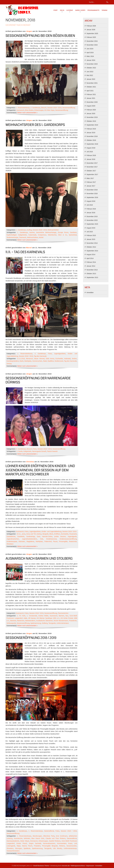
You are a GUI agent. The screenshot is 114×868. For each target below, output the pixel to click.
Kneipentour (42, 235)
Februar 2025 (91, 37)
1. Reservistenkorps (23, 108)
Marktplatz (28, 361)
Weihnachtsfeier (53, 230)
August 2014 (91, 254)
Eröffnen (57, 534)
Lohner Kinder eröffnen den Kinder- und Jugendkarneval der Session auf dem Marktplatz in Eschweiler (40, 470)
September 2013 (92, 277)
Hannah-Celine (47, 536)
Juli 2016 (90, 205)
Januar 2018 (91, 159)
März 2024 (90, 56)
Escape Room (63, 232)
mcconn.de (66, 866)
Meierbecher (52, 235)
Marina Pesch (27, 846)
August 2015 (91, 228)
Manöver (13, 621)
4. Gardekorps (35, 108)
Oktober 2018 (91, 140)
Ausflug (29, 230)
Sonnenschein (37, 361)
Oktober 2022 (91, 68)
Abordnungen (37, 836)
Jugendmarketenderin (29, 539)
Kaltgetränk (27, 451)
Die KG (62, 10)
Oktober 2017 (91, 171)
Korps (70, 843)
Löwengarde (11, 846)
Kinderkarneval (51, 539)
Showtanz (10, 544)
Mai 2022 (90, 75)
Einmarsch (34, 841)
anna (24, 534)
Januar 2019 (91, 133)
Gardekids (21, 536)
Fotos (50, 354)
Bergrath (45, 534)
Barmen (61, 616)
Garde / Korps (80, 10)
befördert (27, 838)
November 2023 (92, 64)
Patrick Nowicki (52, 451)
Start (56, 10)
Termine (104, 10)
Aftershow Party (49, 836)
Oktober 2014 (91, 247)
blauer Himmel (39, 359)
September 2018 (92, 144)
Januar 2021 (91, 98)
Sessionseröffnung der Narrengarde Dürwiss (38, 380)
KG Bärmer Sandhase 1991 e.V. (48, 618)
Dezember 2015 (92, 216)
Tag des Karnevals (40, 356)
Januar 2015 (91, 239)
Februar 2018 (91, 155)
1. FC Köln (21, 616)
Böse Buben (29, 110)
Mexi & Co (63, 235)
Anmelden (90, 293)
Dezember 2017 (92, 163)
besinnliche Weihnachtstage (46, 232)
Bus (67, 616)
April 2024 (90, 53)
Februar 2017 (91, 182)
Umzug (9, 364)
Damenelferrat (49, 831)
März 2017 (90, 178)
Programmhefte (93, 10)
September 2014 (92, 251)
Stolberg (45, 623)
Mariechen (21, 621)
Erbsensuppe (39, 110)
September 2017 (92, 174)
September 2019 (92, 125)
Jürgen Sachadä (35, 843)
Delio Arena (50, 359)
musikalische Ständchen (44, 621)
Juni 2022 (90, 72)
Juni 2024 (90, 49)
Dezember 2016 (92, 190)
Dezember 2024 (92, 41)
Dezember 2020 (92, 102)
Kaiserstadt (32, 235)
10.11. (19, 534)
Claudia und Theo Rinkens (56, 838)
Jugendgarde (72, 536)
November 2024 (92, 45)
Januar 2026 (91, 30)
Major (19, 846)
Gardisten (73, 232)
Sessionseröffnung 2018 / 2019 (31, 638)
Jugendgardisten (60, 354)
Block (51, 534)
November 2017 (92, 167)
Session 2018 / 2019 (54, 108)
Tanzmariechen (63, 613)
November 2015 (92, 220)
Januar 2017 (91, 186)
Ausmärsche (18, 838)
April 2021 (90, 91)
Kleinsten (22, 541)
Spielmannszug (36, 623)
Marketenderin (30, 621)
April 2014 (90, 258)
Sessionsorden (72, 846)
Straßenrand (59, 361)
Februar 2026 (91, 26)
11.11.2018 (21, 359)
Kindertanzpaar (12, 541)
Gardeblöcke (11, 536)
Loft (75, 843)
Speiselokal (73, 235)
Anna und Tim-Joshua (34, 534)
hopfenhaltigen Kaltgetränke (17, 235)
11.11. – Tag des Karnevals (25, 252)
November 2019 (92, 117)
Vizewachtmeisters (13, 851)
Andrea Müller (43, 616)
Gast (39, 536)
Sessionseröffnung (69, 108)
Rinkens (62, 846)
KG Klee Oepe (49, 110)
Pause (55, 541)
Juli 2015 (90, 232)
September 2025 (92, 33)
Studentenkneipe (12, 237)
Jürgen (29, 31)
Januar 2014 (91, 266)
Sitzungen (18, 848)
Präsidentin (73, 621)
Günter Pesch (22, 843)
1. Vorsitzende (32, 616)
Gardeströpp (31, 536)
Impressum (90, 866)
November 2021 (92, 83)
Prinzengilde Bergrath (50, 846)
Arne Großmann (62, 836)
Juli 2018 (90, 152)
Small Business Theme (41, 866)
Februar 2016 (91, 209)
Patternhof (48, 541)
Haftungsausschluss (78, 866)
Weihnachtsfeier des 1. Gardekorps (35, 125)
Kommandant (62, 843)
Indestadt (67, 359)
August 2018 (91, 148)
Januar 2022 (91, 79)
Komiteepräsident (13, 361)
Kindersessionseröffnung (68, 539)
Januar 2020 (91, 114)
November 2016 (92, 194)
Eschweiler (59, 359)
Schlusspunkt (11, 623)
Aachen (32, 232)
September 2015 (92, 224)
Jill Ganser (32, 618)
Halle (25, 618)
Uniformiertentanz (63, 623)
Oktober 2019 (91, 121)
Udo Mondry (57, 848)
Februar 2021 (91, 94)
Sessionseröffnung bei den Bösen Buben (40, 36)
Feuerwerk (73, 534)
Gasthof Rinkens (55, 841)
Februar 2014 (91, 262)
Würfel (41, 237)
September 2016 (92, 197)
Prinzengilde (63, 541)
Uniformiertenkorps (70, 848)
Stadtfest (51, 361)
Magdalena (30, 541)
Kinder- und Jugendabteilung (52, 531)
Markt (22, 361)
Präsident (37, 846)
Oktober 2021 (91, 87)
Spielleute (27, 848)
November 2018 (92, 136)
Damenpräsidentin (13, 841)
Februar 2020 (91, 110)
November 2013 (92, 270)
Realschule (73, 541)
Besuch (44, 108)
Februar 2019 (91, 129)
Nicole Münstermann (61, 621)
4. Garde (19, 451)
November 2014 (92, 243)
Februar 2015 (91, 235)
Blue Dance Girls (38, 838)
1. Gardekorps (21, 230)
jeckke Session (60, 536)
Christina (30, 462)
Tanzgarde (52, 623)
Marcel (29, 248)
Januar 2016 (91, 213)
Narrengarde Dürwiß (39, 451)
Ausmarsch (20, 110)
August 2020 (91, 106)
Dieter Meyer (25, 841)
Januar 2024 (91, 60)
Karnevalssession (49, 843)
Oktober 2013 (91, 274)
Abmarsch (29, 359)
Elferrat (70, 10)
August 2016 (91, 201)
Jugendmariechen (13, 539)
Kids (42, 539)
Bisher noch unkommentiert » (27, 113)
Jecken (74, 359)
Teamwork (23, 237)
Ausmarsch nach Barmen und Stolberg (39, 559)
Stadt (45, 361)
